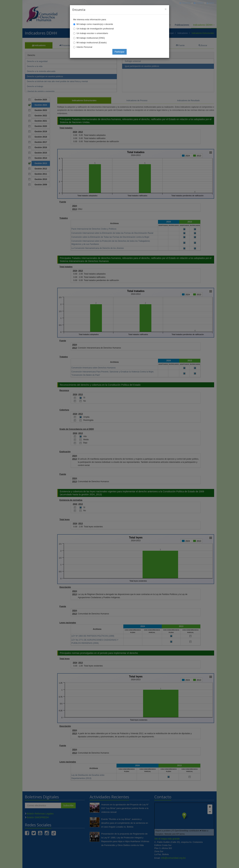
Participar (119, 52)
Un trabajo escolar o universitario (92, 33)
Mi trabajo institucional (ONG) (91, 38)
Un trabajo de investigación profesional (95, 29)
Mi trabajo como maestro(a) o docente (95, 24)
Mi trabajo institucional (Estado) (92, 43)
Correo (199, 3)
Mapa (210, 3)
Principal (185, 3)
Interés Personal (84, 47)
